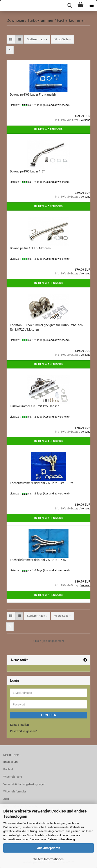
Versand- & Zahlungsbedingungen (24, 784)
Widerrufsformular (15, 791)
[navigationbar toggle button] (92, 6)
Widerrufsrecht (13, 777)
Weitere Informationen (48, 859)
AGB (6, 799)
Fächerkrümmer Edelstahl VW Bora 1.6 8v (38, 560)
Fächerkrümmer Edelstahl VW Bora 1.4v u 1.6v (41, 483)
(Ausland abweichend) (56, 105)
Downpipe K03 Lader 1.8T (27, 171)
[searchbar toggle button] (70, 6)
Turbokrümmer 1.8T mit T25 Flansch (35, 406)
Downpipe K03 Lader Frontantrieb (33, 94)
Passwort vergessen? (23, 731)
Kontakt (8, 769)
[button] (11, 40)
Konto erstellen (19, 725)
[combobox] (37, 40)
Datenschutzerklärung (61, 839)
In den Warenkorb (48, 130)
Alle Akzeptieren (49, 848)
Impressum (10, 762)
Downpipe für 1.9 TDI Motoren (30, 248)
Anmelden (48, 715)
